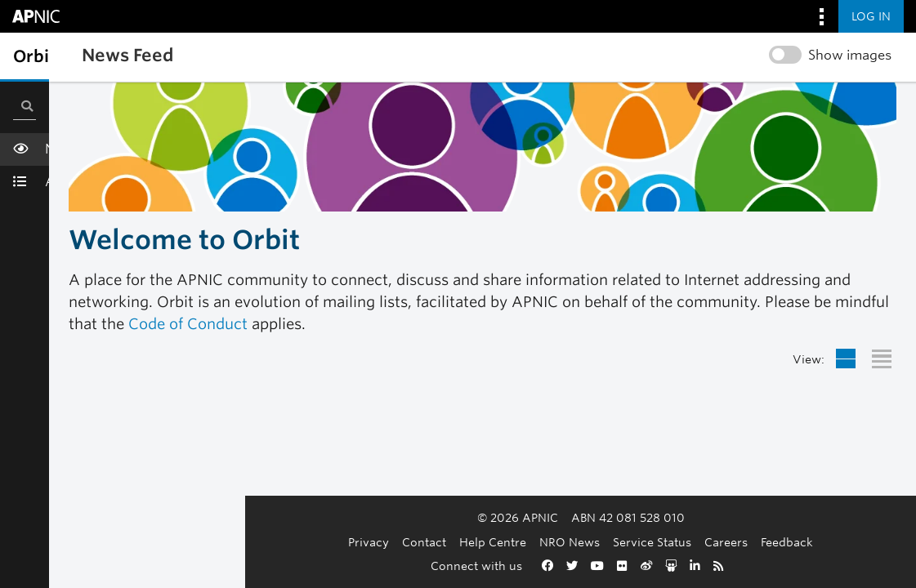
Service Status (554, 542)
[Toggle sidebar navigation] (29, 56)
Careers (628, 542)
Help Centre (395, 542)
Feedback (689, 542)
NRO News (471, 542)
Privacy (270, 542)
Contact (326, 542)
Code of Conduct (188, 324)
